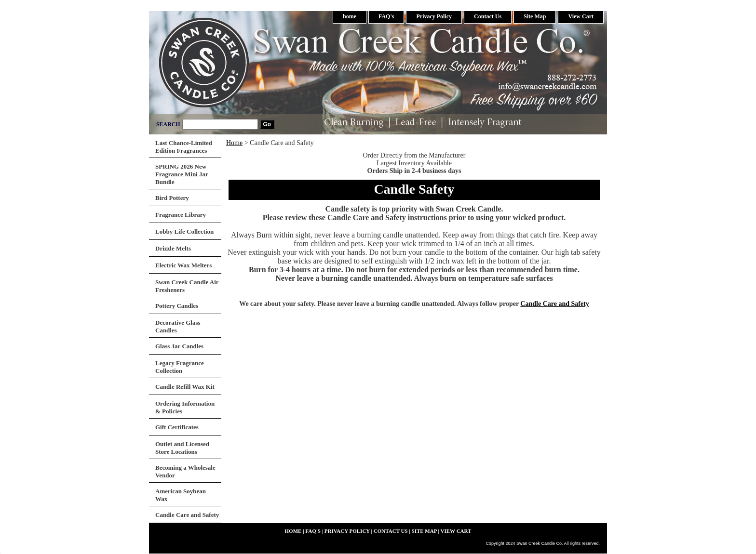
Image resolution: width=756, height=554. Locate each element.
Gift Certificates (177, 427)
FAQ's (386, 16)
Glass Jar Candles (179, 346)
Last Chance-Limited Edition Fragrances (184, 147)
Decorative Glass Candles (178, 326)
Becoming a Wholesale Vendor (185, 471)
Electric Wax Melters (183, 265)
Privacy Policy (434, 16)
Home (234, 143)
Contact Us (488, 16)
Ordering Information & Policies (185, 407)
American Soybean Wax (181, 495)
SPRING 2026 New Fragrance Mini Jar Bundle (182, 174)
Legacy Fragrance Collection (180, 367)
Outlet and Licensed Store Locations (182, 448)
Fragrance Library (181, 215)
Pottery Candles (177, 306)
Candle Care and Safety (554, 304)
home (350, 16)
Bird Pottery (172, 198)
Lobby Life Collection (184, 231)
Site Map (535, 16)
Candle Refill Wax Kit (185, 387)
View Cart (581, 16)
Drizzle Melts (173, 248)
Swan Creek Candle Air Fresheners (187, 286)
